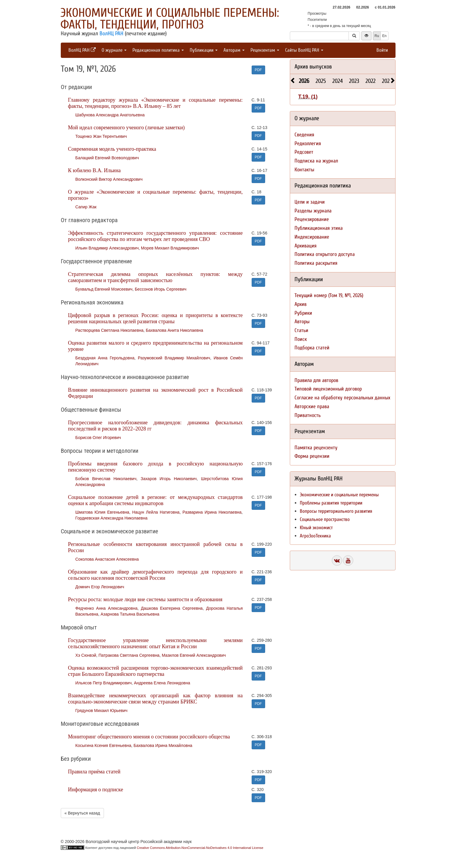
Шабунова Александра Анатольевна (110, 115)
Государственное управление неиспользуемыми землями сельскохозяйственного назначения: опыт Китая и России (155, 643)
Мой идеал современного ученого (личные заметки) (127, 128)
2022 (371, 81)
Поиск (301, 339)
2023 (354, 81)
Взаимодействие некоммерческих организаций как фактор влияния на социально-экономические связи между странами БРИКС (155, 699)
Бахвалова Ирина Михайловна (163, 745)
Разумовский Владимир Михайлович (174, 358)
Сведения (304, 135)
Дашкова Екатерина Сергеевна (172, 608)
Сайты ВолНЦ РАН (304, 50)
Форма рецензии (312, 456)
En (385, 36)
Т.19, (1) (308, 97)
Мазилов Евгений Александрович (194, 655)
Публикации (204, 50)
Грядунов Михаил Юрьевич (102, 711)
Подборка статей (312, 348)
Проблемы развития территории (331, 503)
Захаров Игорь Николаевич (169, 479)
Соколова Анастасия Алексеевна (107, 559)
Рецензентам (265, 50)
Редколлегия (308, 144)
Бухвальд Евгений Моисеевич (104, 289)
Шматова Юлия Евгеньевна (102, 512)
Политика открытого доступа (325, 254)
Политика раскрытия (316, 263)
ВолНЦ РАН (111, 33)
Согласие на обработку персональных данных (342, 398)
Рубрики (303, 313)
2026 (304, 81)
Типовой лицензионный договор (328, 389)
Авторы (302, 322)
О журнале (114, 50)
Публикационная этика (319, 228)
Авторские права (312, 407)
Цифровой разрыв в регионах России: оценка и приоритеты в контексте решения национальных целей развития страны (155, 318)
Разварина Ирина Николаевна (212, 512)
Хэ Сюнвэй (86, 655)
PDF (258, 70)
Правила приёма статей (94, 772)
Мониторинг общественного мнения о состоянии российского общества (149, 737)
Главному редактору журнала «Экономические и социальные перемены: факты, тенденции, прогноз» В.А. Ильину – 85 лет (155, 103)
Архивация (306, 246)
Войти (382, 50)
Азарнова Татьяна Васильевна (130, 614)
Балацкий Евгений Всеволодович (107, 158)
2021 (387, 81)
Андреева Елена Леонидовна (162, 683)
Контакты (304, 170)
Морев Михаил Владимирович (170, 248)
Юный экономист (316, 528)
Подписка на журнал (316, 161)
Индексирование (312, 237)
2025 (321, 81)
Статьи (301, 330)
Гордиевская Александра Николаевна (112, 518)
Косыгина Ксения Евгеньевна (103, 745)
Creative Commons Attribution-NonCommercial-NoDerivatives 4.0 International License (200, 848)
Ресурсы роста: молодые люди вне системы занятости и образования (145, 599)
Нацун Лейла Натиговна (156, 512)
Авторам (234, 50)
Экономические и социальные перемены (339, 495)
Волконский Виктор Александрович (109, 179)
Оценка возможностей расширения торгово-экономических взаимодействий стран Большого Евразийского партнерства (155, 671)
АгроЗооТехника (315, 536)
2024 (338, 81)
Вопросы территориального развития (336, 511)
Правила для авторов (316, 380)
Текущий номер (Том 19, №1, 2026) (329, 295)
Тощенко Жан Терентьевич (101, 136)
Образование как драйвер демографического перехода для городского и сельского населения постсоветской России (155, 575)
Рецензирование (312, 219)
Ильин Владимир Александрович (107, 248)
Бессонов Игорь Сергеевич (161, 289)
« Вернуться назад (82, 813)
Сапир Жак (86, 207)
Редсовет (304, 152)
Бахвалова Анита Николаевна (174, 330)
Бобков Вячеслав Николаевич (106, 479)
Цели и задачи (310, 202)
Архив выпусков (313, 67)
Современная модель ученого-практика (112, 149)
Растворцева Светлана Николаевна (110, 330)
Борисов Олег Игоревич (98, 438)
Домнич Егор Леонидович (100, 587)
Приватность (308, 415)
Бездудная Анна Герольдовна (105, 358)
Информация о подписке (96, 790)
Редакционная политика (158, 50)
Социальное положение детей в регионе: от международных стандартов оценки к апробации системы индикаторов (155, 500)
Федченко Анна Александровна (107, 608)
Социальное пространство (325, 519)
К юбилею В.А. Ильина (95, 170)
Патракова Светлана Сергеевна (129, 655)
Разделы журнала (313, 211)
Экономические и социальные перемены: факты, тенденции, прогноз (170, 19)
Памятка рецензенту (316, 448)
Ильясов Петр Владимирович (104, 683)
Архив (301, 304)
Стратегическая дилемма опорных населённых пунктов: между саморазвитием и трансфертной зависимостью (155, 277)
